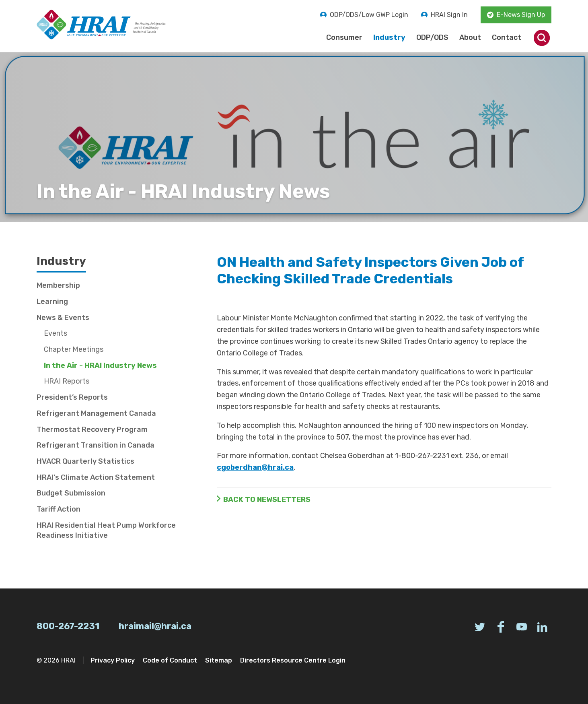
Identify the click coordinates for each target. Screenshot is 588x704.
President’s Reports (72, 397)
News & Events (63, 318)
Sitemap (219, 660)
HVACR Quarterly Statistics (85, 461)
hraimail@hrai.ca (155, 626)
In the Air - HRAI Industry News (100, 365)
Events (56, 333)
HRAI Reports (67, 381)
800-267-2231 (68, 626)
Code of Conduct (170, 660)
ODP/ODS (432, 37)
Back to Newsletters (267, 500)
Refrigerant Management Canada (96, 413)
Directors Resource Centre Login (293, 660)
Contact (507, 37)
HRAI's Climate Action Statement (96, 477)
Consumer (344, 37)
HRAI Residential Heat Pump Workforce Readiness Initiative (106, 530)
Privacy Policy (113, 660)
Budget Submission (71, 493)
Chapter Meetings (74, 349)
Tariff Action (59, 509)
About (470, 37)
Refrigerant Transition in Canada (96, 445)
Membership (58, 285)
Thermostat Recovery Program (92, 429)
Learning (52, 301)
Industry (389, 37)
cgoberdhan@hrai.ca (255, 467)
